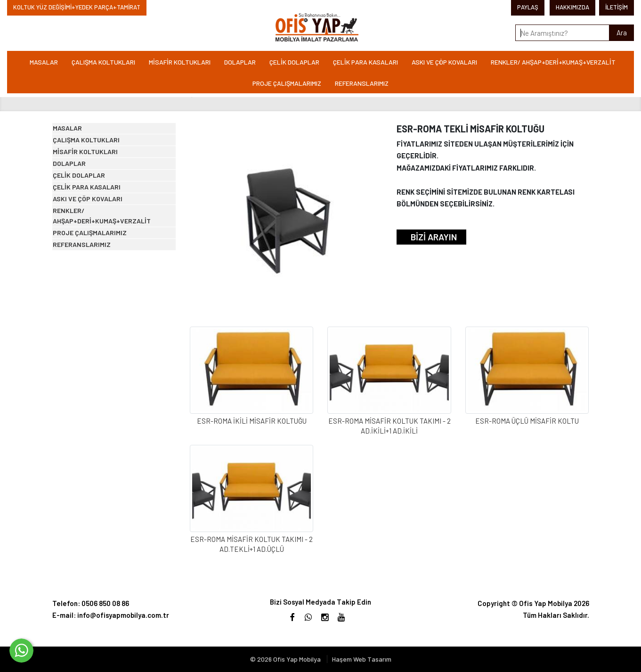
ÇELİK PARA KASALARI (365, 62)
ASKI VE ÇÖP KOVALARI (444, 62)
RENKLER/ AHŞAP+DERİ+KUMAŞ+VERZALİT (553, 62)
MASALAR (44, 62)
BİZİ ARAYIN (434, 237)
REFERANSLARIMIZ (362, 83)
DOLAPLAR (240, 62)
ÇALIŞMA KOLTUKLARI (103, 62)
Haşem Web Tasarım (362, 659)
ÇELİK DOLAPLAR (294, 62)
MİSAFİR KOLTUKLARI (180, 62)
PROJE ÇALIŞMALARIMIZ (287, 83)
